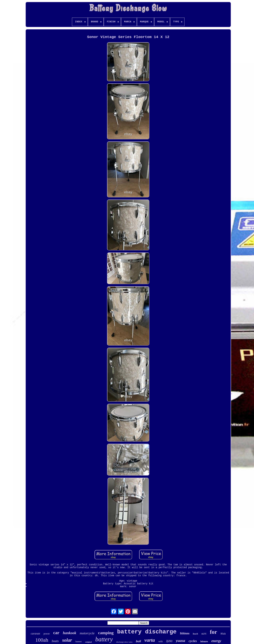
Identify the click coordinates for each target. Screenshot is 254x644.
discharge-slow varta (124, 642)
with (161, 641)
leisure (204, 641)
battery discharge (147, 632)
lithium (185, 633)
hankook (69, 633)
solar (67, 640)
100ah (42, 640)
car (56, 633)
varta (150, 640)
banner (79, 641)
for (214, 632)
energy (216, 641)
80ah (223, 634)
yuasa (181, 641)
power (47, 634)
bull (138, 641)
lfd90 (169, 641)
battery (104, 639)
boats (55, 641)
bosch (196, 634)
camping (106, 633)
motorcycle (87, 633)
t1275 (204, 634)
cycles (193, 641)
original (88, 642)
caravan (35, 634)
